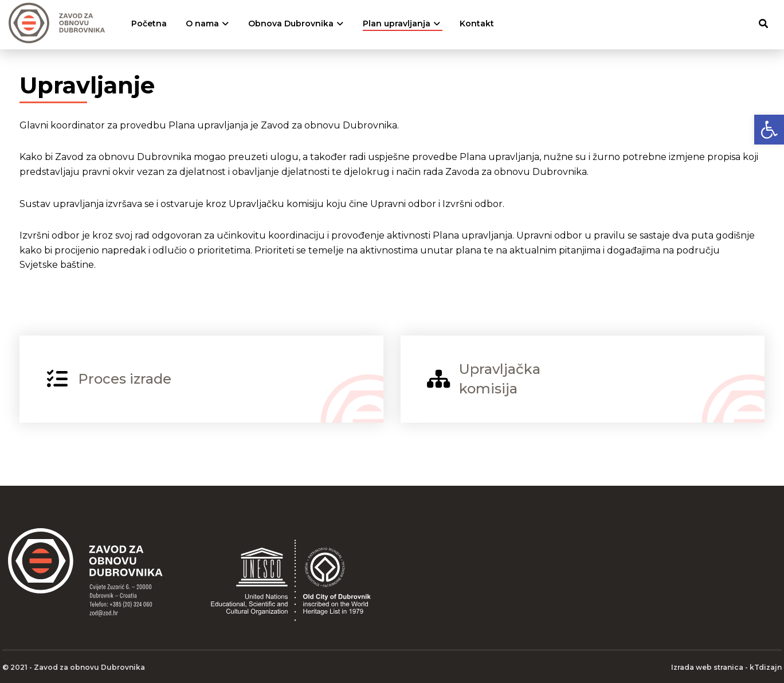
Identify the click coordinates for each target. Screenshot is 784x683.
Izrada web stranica (707, 667)
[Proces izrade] (201, 379)
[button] (769, 130)
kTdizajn (766, 667)
